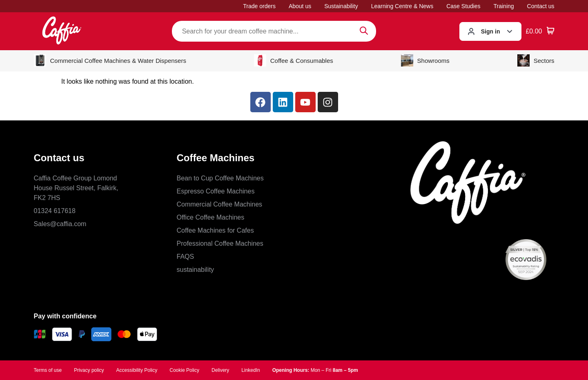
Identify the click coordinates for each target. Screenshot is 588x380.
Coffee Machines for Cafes (215, 230)
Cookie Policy (184, 370)
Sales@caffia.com (60, 224)
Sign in (491, 31)
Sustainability (341, 6)
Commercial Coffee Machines (220, 204)
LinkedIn (251, 370)
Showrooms (425, 60)
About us (300, 6)
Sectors (536, 60)
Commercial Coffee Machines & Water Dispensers (110, 60)
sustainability (196, 270)
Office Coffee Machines (211, 217)
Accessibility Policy (137, 370)
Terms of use (48, 370)
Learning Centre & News (402, 6)
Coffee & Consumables (294, 60)
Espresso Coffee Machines (216, 191)
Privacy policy (89, 370)
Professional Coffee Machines (220, 243)
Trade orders (259, 6)
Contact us (541, 6)
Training (504, 6)
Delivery (220, 370)
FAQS (186, 257)
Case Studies (463, 6)
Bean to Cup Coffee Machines (220, 178)
